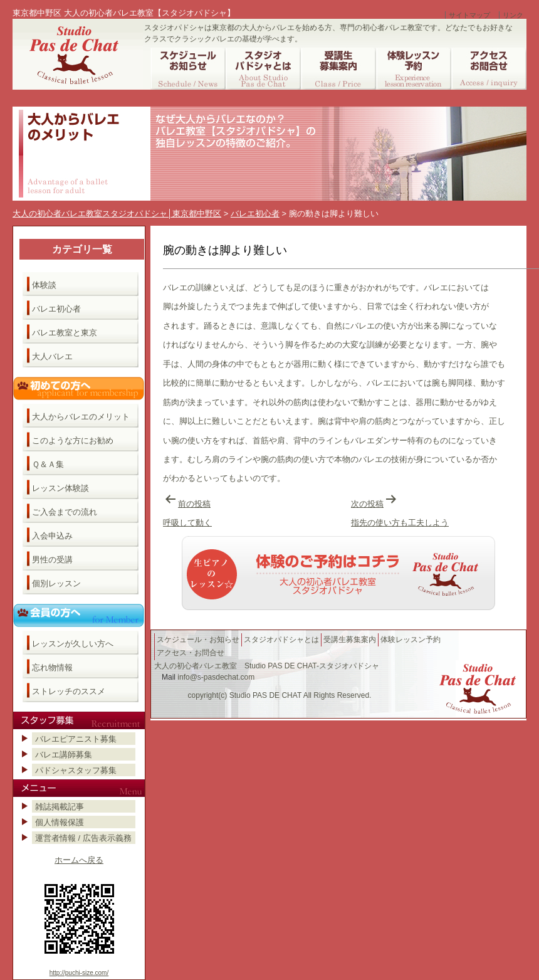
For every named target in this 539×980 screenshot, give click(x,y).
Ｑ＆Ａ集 (48, 464)
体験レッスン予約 (411, 640)
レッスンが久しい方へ (73, 644)
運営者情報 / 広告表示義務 (83, 838)
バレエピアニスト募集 (76, 739)
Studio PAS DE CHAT (265, 695)
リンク (513, 15)
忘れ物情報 (52, 667)
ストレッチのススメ (69, 691)
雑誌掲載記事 (60, 807)
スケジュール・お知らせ (198, 640)
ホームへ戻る (79, 860)
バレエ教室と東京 (65, 333)
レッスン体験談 (60, 488)
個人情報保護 (60, 822)
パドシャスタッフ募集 (76, 770)
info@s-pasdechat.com (216, 677)
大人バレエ (52, 356)
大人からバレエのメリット (81, 417)
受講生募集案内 (350, 640)
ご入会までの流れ (65, 512)
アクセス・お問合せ (191, 653)
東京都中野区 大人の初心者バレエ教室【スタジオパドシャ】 (124, 13)
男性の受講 (52, 560)
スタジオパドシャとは (281, 640)
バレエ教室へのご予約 (338, 573)
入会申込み (52, 536)
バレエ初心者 (56, 309)
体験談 (44, 285)
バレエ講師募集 (64, 755)
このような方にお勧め (73, 440)
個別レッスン (56, 583)
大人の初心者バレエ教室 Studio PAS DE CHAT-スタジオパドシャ (267, 666)
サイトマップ (469, 15)
